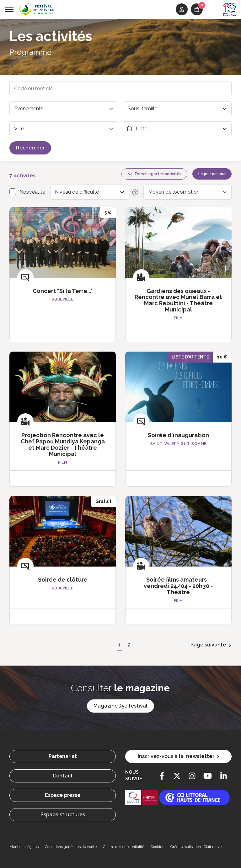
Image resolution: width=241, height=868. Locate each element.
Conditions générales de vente (71, 847)
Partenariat (63, 756)
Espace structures (63, 815)
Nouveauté (32, 192)
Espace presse (63, 795)
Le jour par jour (212, 174)
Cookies (157, 847)
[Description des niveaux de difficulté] (134, 192)
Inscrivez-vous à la (178, 756)
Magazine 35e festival (120, 706)
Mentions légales (24, 847)
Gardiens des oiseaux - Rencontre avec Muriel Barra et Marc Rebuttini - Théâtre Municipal (178, 300)
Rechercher (30, 148)
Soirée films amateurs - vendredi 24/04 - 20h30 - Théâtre (178, 586)
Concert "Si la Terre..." (63, 291)
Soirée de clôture (63, 580)
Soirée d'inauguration (178, 435)
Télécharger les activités (154, 174)
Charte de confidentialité (124, 847)
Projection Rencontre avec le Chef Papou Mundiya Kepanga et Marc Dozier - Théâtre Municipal (63, 444)
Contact (63, 776)
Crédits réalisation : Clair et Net (197, 847)
